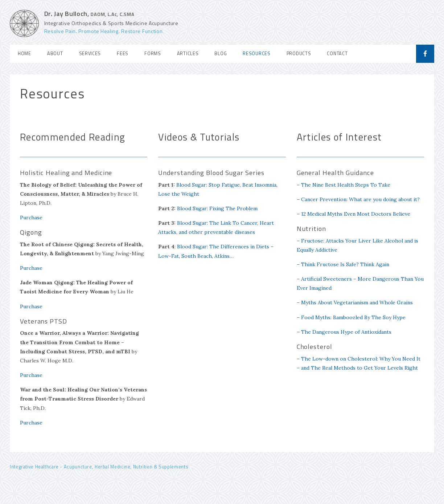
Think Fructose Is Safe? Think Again (345, 264)
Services (90, 54)
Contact (337, 54)
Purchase (31, 218)
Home (24, 54)
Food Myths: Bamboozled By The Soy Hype (353, 317)
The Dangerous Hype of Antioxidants (346, 332)
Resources (256, 54)
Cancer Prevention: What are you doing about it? (360, 199)
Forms (153, 54)
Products (299, 54)
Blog (221, 54)
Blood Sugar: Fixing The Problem (217, 208)
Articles (188, 54)
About (55, 54)
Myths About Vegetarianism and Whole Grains (357, 302)
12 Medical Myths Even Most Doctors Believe (356, 214)
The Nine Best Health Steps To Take (346, 185)
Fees (123, 54)
